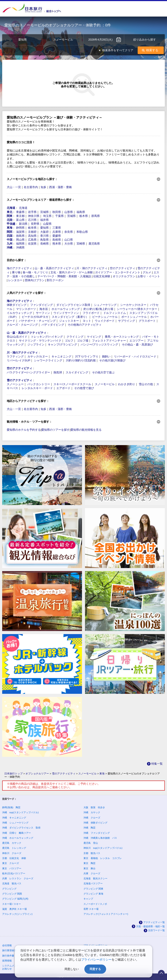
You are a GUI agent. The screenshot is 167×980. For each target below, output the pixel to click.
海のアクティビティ (19, 268)
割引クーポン (55, 280)
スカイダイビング (77, 372)
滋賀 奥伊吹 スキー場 (14, 909)
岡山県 (20, 240)
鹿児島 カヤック (12, 843)
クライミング (75, 337)
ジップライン (36, 345)
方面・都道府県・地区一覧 (150, 926)
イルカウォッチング (19, 313)
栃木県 (84, 216)
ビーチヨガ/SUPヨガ (35, 317)
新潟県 (23, 224)
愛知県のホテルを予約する (24, 430)
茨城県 (71, 216)
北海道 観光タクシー (95, 878)
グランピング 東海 (93, 894)
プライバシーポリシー (96, 960)
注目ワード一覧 (156, 930)
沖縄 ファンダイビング (97, 833)
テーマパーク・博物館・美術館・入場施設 (64, 276)
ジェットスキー (69, 321)
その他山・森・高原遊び (137, 345)
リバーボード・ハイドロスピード (135, 356)
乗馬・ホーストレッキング (122, 337)
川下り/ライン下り (87, 356)
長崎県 (44, 244)
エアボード (63, 388)
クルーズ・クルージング (22, 325)
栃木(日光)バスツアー (14, 873)
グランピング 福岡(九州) (15, 899)
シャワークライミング (48, 360)
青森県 (20, 212)
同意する (95, 969)
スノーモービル (105, 384)
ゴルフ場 (83, 341)
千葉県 (59, 216)
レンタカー (15, 280)
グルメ (147, 272)
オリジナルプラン (124, 276)
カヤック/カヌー (38, 356)
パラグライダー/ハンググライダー (28, 372)
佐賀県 (32, 244)
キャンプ (88, 899)
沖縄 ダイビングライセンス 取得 (21, 828)
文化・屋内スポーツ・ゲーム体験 (72, 272)
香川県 (44, 236)
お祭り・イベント (149, 276)
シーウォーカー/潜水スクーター (137, 309)
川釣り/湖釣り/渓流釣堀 (81, 360)
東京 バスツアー (12, 868)
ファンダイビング (42, 305)
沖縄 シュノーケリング (15, 823)
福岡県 (20, 244)
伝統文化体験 (102, 276)
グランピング (9, 889)
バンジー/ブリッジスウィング (99, 345)
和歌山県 (82, 232)
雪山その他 (146, 384)
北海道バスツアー (93, 883)
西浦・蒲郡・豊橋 (60, 187)
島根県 (57, 240)
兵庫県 (57, 232)
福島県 (81, 212)
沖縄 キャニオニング (14, 818)
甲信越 (11, 224)
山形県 (69, 212)
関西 (10, 232)
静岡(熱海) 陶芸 (11, 807)
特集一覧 (157, 764)
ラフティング (15, 356)
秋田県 (57, 212)
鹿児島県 (94, 244)
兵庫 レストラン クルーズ (18, 878)
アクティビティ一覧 (154, 922)
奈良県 (69, 232)
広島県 (32, 240)
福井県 (44, 220)
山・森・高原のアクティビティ (54, 268)
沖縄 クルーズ (92, 818)
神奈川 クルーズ (12, 853)
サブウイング (127, 321)
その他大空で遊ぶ (103, 372)
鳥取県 (44, 240)
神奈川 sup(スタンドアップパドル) (103, 848)
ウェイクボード (105, 321)
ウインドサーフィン (66, 313)
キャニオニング (61, 356)
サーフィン (43, 313)
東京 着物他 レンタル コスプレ (103, 858)
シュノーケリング (105, 305)
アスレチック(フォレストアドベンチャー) (106, 914)
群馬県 (96, 216)
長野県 (35, 224)
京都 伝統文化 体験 (14, 858)
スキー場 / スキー (12, 904)
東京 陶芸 (89, 863)
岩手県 (32, 212)
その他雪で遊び (84, 388)
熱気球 (58, 372)
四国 (10, 236)
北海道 (11, 208)
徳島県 (20, 236)
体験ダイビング (17, 305)
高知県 (32, 236)
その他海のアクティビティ (85, 325)
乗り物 (16, 272)
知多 (43, 187)
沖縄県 (20, 248)
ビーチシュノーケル (105, 317)
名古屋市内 (31, 187)
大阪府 (44, 232)
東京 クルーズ (11, 863)
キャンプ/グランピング (62, 345)
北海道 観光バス (12, 883)
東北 (10, 212)
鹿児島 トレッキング (14, 848)
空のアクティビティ (123, 268)
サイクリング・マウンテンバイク (40, 341)
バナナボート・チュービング (37, 321)
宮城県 (44, 212)
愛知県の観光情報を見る (86, 430)
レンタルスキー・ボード (37, 388)
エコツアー (136, 341)
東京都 (20, 216)
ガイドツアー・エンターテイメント (118, 272)
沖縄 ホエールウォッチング (18, 838)
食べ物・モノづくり (35, 272)
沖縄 (10, 248)
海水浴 (44, 309)
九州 (10, 244)
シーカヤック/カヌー (133, 305)
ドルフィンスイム (115, 313)
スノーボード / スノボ (95, 904)
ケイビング (94, 337)
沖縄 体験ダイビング (95, 823)
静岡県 (20, 228)
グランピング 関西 (12, 894)
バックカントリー (39, 384)
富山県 (20, 220)
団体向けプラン (35, 280)
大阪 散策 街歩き (94, 807)
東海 (10, 228)
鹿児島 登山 (91, 843)
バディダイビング (53, 325)
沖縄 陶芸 (89, 828)
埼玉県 (47, 216)
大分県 (69, 244)
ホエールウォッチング (66, 309)
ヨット (87, 321)
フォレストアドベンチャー (109, 341)
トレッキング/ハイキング (47, 337)
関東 (10, 216)
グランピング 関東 (93, 889)
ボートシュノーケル (134, 317)
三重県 (57, 228)
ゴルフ (69, 341)
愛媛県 (57, 236)
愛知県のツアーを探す (55, 430)
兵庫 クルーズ (92, 873)
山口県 (69, 240)
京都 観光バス (92, 853)
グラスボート (147, 321)
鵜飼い (106, 356)
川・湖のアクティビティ (92, 268)
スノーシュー (15, 384)
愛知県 (44, 228)
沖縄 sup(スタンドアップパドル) (20, 812)
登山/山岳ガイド (17, 337)
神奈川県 (34, 216)
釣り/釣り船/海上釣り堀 (98, 309)
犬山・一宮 (14, 187)
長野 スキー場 (91, 909)
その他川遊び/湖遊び (112, 360)
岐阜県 (32, 228)
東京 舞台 (89, 868)
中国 (10, 240)
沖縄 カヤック (92, 812)
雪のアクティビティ (19, 380)
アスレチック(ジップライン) (17, 914)
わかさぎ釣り (127, 384)
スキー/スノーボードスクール (72, 384)
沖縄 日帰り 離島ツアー (17, 833)
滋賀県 (20, 232)
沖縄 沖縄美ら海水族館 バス (100, 838)
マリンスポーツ (26, 309)
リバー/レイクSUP (18, 360)
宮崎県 (81, 244)
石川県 (32, 220)
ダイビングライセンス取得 (73, 305)
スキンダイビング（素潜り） (70, 317)
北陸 (10, 220)
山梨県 (47, 224)
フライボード (91, 313)
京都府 (32, 232)
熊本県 (57, 244)
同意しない (72, 969)
